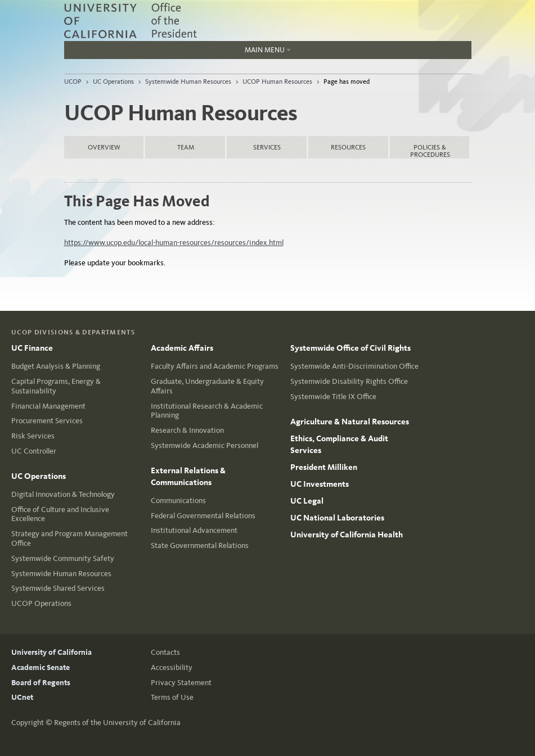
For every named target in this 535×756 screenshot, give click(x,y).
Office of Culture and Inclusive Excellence (60, 514)
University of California (51, 652)
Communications (178, 501)
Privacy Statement (181, 683)
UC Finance (32, 348)
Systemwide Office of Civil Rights (350, 348)
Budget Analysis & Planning (56, 366)
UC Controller (34, 451)
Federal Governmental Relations (203, 516)
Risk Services (33, 436)
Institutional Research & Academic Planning (207, 411)
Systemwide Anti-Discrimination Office (354, 366)
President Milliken (324, 467)
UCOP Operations (41, 603)
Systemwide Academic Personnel (204, 445)
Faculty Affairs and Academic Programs (215, 366)
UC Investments (320, 484)
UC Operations (113, 82)
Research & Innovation (187, 430)
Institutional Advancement (194, 530)
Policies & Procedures (430, 151)
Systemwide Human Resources (188, 82)
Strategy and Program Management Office (69, 538)
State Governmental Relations (200, 546)
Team (186, 147)
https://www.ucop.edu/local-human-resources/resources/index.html (174, 243)
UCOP (73, 82)
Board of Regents (41, 683)
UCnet (22, 697)
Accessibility (172, 667)
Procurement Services (47, 421)
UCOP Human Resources (277, 82)
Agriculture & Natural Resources (350, 422)
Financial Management (48, 406)
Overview (104, 147)
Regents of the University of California (117, 723)
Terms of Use (172, 697)
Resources (348, 147)
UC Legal (307, 501)
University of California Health (347, 535)
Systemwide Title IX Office (333, 397)
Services (267, 147)
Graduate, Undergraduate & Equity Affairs (207, 386)
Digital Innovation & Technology (63, 494)
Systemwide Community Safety (63, 558)
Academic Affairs (182, 348)
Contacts (165, 652)
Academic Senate (41, 667)
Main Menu (268, 50)
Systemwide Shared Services (58, 588)
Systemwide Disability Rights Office (349, 381)
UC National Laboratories (337, 518)
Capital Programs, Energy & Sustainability (56, 386)
